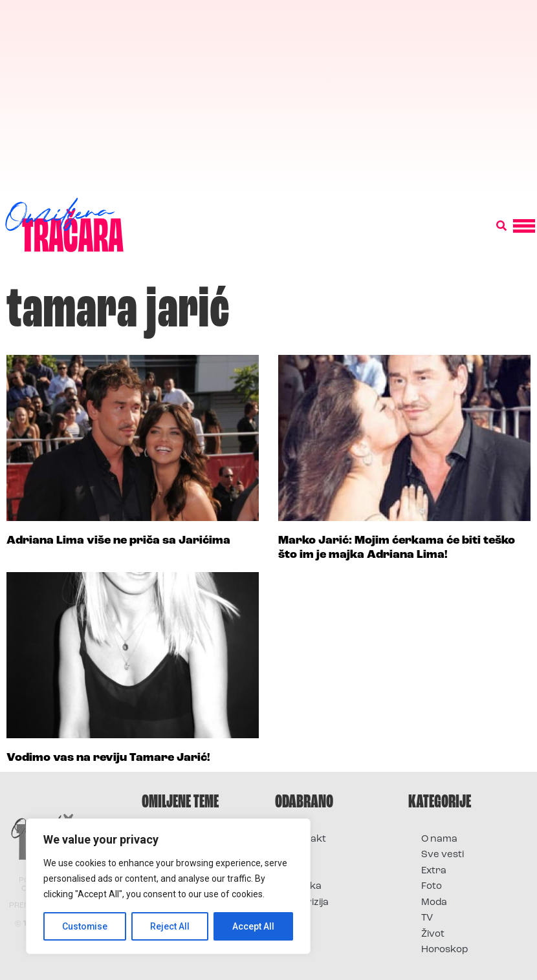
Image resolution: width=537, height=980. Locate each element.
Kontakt (307, 839)
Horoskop (445, 950)
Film (297, 855)
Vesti (299, 918)
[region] (168, 886)
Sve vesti (443, 855)
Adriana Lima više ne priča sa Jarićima (118, 541)
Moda (434, 903)
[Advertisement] (268, 97)
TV (427, 918)
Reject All (170, 926)
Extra (434, 871)
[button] (501, 226)
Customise (85, 926)
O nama (439, 839)
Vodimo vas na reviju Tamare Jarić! (108, 758)
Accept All (253, 926)
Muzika (305, 887)
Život (433, 934)
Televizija (308, 903)
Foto (298, 871)
